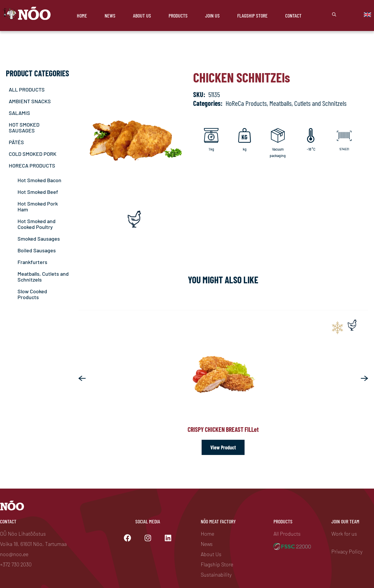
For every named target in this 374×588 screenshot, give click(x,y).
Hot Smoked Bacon (39, 180)
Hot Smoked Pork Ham (38, 206)
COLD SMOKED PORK (33, 154)
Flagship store (252, 15)
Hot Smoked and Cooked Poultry (37, 224)
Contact (293, 15)
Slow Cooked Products (32, 294)
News (110, 15)
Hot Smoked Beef (38, 192)
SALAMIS (19, 113)
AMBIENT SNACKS (30, 101)
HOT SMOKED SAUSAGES (24, 127)
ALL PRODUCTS (27, 89)
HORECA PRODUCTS (32, 165)
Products (178, 15)
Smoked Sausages (39, 239)
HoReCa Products (246, 103)
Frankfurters (32, 262)
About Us (142, 15)
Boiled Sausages (37, 250)
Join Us (212, 15)
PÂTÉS (16, 142)
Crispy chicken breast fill (223, 429)
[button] (82, 378)
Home (82, 15)
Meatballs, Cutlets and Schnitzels (43, 277)
